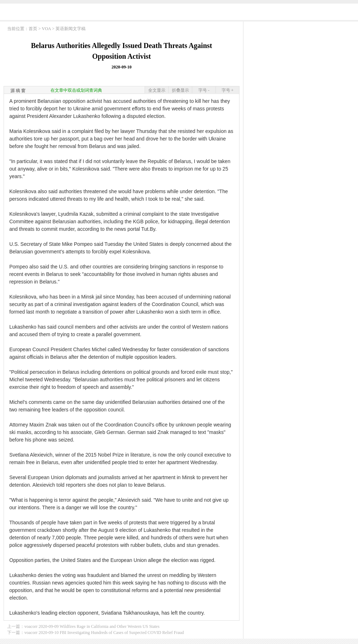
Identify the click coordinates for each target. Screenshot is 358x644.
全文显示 (157, 90)
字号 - (204, 90)
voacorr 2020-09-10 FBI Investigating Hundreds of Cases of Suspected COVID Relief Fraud (104, 633)
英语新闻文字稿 (71, 29)
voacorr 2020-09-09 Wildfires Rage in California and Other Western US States (92, 626)
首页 (33, 29)
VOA (46, 29)
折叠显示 (180, 90)
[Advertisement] (301, 70)
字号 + (228, 90)
